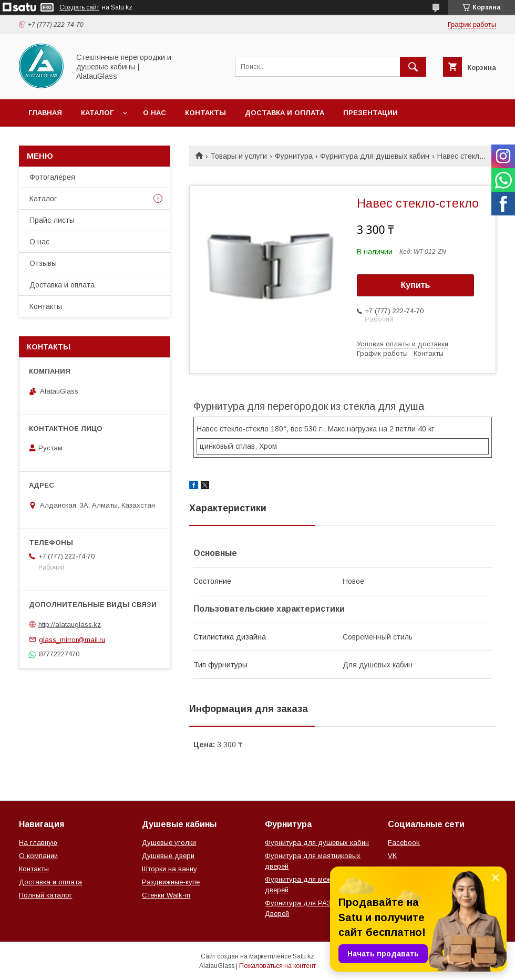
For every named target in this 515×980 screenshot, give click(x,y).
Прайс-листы (52, 220)
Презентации (370, 113)
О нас (154, 113)
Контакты (205, 113)
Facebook (404, 843)
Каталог (97, 113)
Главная (45, 113)
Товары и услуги (239, 156)
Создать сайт (79, 7)
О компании (38, 856)
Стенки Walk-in (166, 895)
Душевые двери (168, 856)
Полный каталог (45, 895)
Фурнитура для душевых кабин (375, 156)
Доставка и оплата (285, 113)
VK (392, 856)
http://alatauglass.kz (70, 625)
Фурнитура (294, 156)
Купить (416, 285)
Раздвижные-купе (171, 882)
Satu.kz (303, 956)
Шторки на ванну (169, 869)
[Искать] (413, 67)
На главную (38, 843)
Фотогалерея (52, 177)
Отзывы (43, 263)
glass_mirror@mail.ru (72, 639)
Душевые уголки (169, 843)
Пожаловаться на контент (277, 966)
